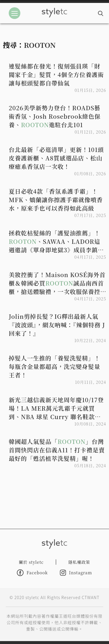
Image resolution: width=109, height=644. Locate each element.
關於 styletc (31, 562)
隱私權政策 (79, 562)
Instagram (76, 573)
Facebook (32, 573)
